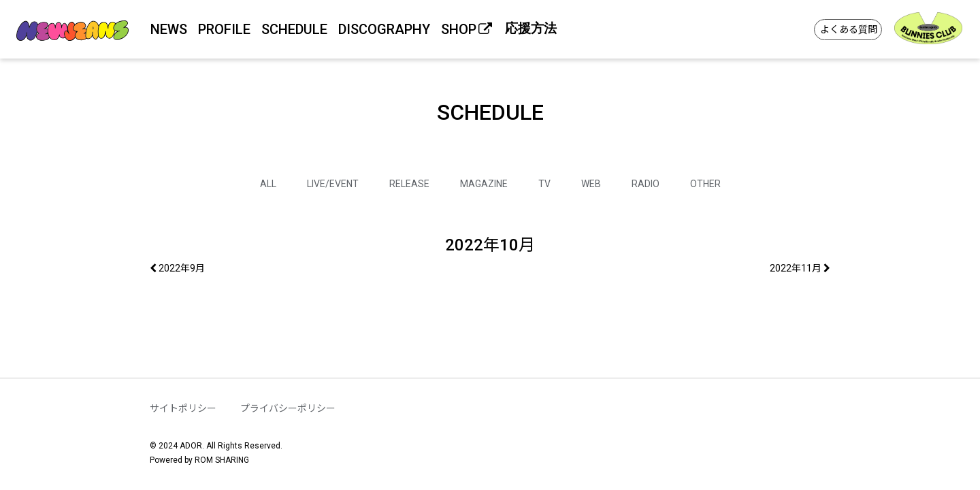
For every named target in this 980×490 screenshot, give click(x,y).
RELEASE (409, 184)
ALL (268, 184)
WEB (591, 184)
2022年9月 (177, 268)
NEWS (169, 29)
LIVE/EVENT (333, 184)
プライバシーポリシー (288, 408)
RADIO (646, 184)
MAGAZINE (484, 184)
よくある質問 (849, 29)
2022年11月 (800, 268)
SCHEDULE (294, 29)
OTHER (705, 184)
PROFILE (224, 29)
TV (544, 184)
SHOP (468, 29)
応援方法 (531, 28)
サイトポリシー (183, 408)
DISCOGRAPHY (384, 29)
